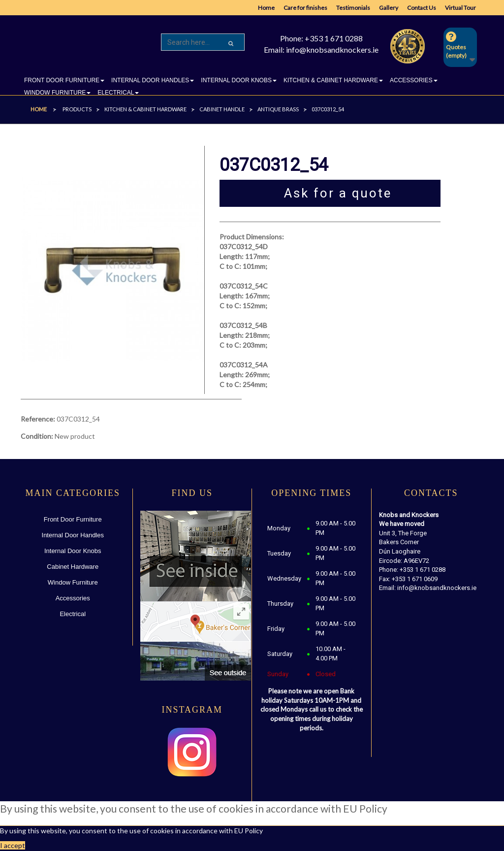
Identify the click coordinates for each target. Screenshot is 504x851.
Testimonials (353, 8)
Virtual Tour (460, 8)
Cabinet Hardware (73, 567)
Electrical (73, 614)
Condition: (37, 436)
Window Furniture (73, 582)
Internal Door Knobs (73, 551)
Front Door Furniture (73, 519)
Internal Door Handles (73, 535)
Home (266, 8)
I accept (13, 845)
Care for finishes (305, 8)
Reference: (38, 419)
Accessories (73, 598)
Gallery (389, 8)
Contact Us (422, 8)
